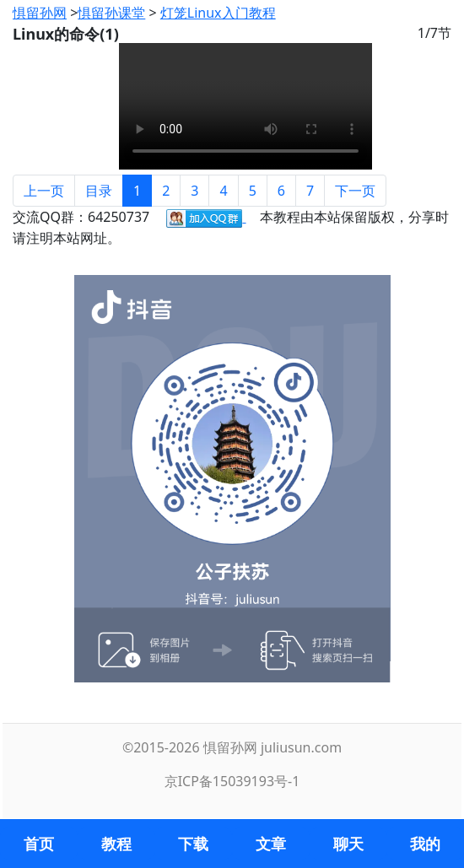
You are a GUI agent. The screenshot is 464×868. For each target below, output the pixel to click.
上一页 (44, 191)
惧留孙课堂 (111, 13)
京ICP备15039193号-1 (232, 781)
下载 (193, 844)
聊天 (348, 844)
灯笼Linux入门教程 (218, 13)
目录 (99, 191)
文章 (271, 844)
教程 (116, 844)
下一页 (355, 191)
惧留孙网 (40, 13)
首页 (39, 844)
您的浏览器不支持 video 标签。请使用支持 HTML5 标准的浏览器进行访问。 (245, 106)
